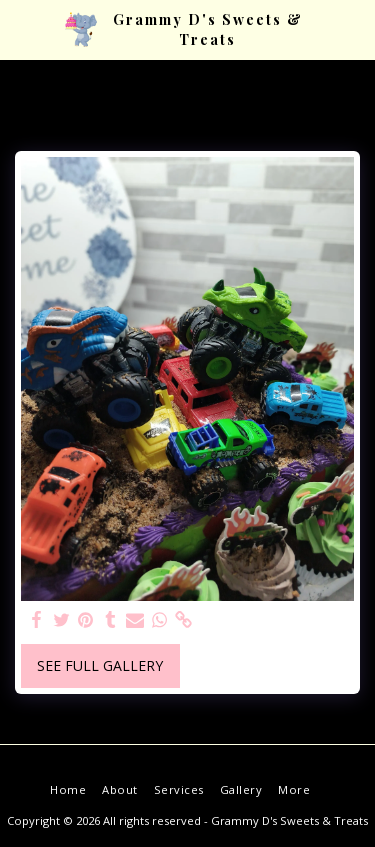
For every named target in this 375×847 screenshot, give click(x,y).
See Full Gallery (100, 665)
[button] (22, 28)
